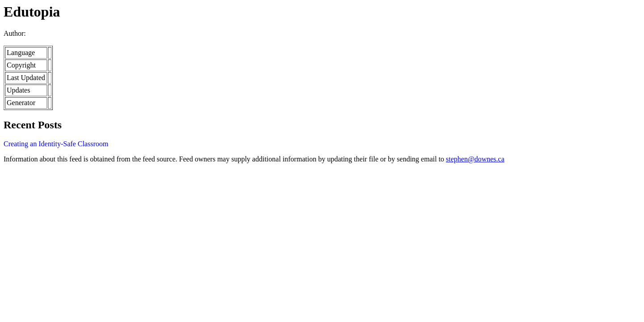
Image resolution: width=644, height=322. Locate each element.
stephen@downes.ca (475, 159)
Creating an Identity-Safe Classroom (56, 144)
